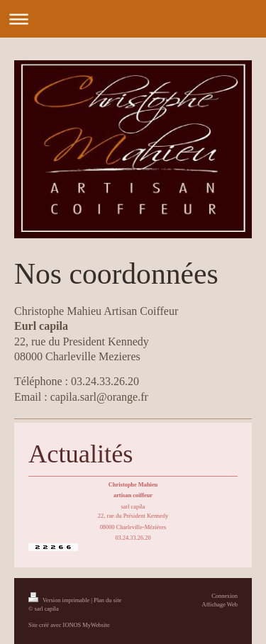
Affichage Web (220, 605)
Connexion (225, 596)
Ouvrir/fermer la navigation (133, 19)
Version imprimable (60, 600)
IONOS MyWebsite (87, 625)
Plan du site (107, 600)
